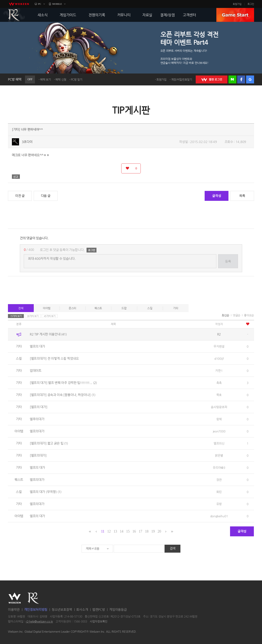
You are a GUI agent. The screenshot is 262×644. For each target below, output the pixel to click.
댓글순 (237, 315)
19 (153, 531)
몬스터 (72, 308)
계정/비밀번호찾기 (182, 79)
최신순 (225, 315)
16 (134, 531)
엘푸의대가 (37, 419)
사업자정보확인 (99, 622)
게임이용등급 (118, 610)
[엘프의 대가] (39, 407)
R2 (14, 15)
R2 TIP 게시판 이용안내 (48, 334)
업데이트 (36, 371)
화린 (219, 492)
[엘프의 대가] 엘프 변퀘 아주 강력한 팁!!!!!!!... (63, 383)
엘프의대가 (37, 431)
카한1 (219, 371)
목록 (242, 196)
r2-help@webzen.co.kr (39, 622)
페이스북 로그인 (241, 79)
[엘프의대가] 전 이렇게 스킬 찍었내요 (54, 358)
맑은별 (219, 455)
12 (109, 531)
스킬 (150, 308)
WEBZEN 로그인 (212, 79)
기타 (176, 308)
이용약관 (14, 610)
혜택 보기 (46, 79)
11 (103, 531)
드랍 (124, 308)
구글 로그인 (250, 79)
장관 (219, 480)
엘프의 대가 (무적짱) (46, 492)
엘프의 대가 (37, 346)
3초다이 (27, 142)
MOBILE (57, 4)
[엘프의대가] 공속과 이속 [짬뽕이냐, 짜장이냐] (63, 395)
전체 (21, 308)
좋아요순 (249, 315)
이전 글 (20, 196)
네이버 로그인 (232, 79)
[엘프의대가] (38, 455)
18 (147, 531)
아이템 (47, 308)
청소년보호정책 (62, 610)
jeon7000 (219, 431)
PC (40, 4)
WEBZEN (15, 598)
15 (128, 531)
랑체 (219, 419)
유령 (219, 504)
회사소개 (82, 610)
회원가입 (237, 4)
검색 (173, 548)
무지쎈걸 (219, 346)
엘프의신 (219, 443)
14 (122, 531)
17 (140, 531)
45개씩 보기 (50, 316)
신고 (16, 177)
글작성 (217, 196)
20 (159, 531)
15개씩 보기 (16, 316)
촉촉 (219, 383)
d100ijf (219, 358)
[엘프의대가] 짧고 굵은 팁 (49, 443)
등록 (228, 261)
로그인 (251, 4)
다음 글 (46, 196)
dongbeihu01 (219, 516)
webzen (19, 4)
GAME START (235, 15)
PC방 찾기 (77, 79)
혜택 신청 (61, 79)
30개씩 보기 (33, 316)
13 (115, 531)
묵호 (219, 395)
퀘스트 (98, 308)
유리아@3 (219, 468)
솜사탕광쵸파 (219, 407)
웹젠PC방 (99, 610)
